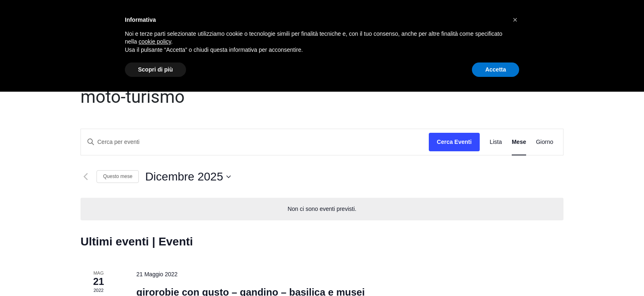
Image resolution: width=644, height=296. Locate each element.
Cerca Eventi (454, 142)
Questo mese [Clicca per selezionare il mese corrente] (118, 176)
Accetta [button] (496, 69)
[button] (515, 20)
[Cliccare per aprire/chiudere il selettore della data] (188, 177)
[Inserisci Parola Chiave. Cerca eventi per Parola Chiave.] (255, 142)
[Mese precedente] (85, 177)
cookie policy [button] (155, 42)
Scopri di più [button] (155, 69)
